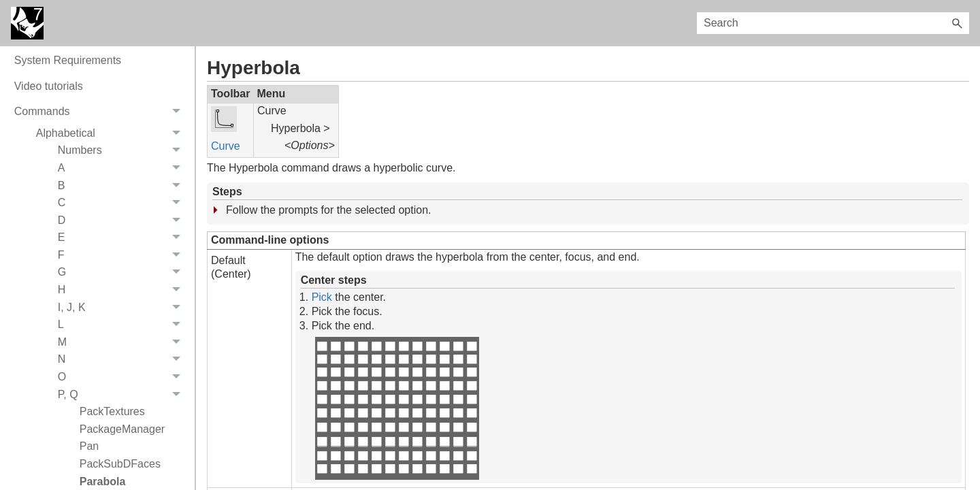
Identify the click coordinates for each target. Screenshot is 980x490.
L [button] (123, 376)
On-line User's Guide (65, 86)
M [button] (123, 393)
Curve (226, 146)
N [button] (123, 411)
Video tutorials (49, 137)
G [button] (123, 324)
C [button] (123, 254)
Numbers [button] (123, 202)
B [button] (123, 237)
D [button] (123, 272)
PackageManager (122, 480)
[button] (957, 23)
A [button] (123, 219)
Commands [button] (101, 163)
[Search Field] (833, 23)
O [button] (123, 428)
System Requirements (68, 111)
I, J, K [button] (123, 359)
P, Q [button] (123, 446)
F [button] (123, 306)
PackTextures (112, 462)
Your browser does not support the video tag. (397, 408)
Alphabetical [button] (112, 184)
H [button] (123, 341)
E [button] (123, 289)
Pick (322, 297)
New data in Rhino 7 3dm (76, 60)
